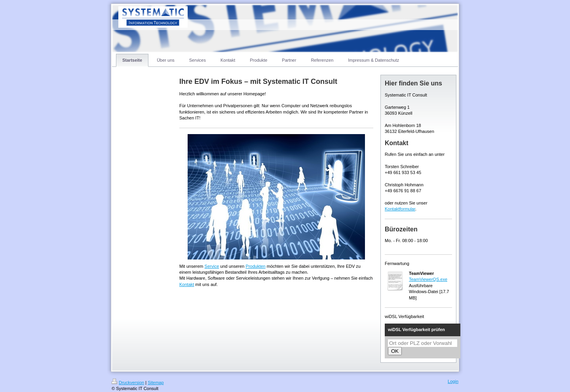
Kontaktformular (400, 209)
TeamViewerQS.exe (428, 279)
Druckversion (128, 383)
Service (212, 266)
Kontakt (187, 284)
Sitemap (156, 383)
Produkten (256, 266)
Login (453, 381)
